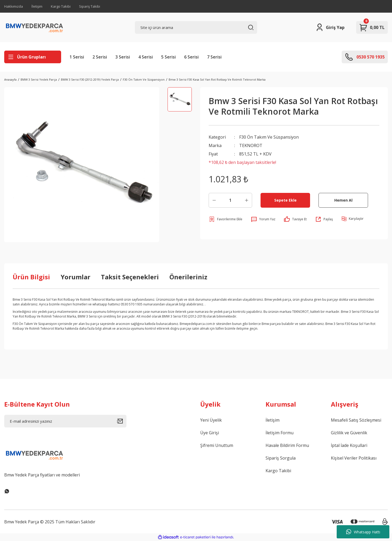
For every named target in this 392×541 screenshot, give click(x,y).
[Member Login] (330, 27)
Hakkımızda (14, 6)
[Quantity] (230, 200)
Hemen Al (343, 200)
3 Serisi (123, 57)
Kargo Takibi (61, 6)
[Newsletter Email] (65, 421)
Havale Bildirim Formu (287, 445)
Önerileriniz (188, 277)
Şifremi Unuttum (217, 445)
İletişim (37, 6)
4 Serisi (146, 57)
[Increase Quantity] (247, 200)
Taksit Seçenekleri (130, 277)
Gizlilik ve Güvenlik (349, 433)
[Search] (196, 27)
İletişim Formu (280, 433)
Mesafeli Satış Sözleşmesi (356, 420)
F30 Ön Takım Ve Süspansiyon (269, 137)
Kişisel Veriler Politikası (354, 458)
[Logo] (35, 27)
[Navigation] (33, 57)
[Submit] (122, 421)
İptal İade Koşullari (349, 445)
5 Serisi (168, 57)
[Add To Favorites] (226, 219)
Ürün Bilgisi (31, 277)
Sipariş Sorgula (281, 458)
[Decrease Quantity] (214, 200)
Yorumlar (75, 277)
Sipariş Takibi (90, 6)
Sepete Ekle (285, 200)
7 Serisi (214, 57)
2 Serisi (100, 57)
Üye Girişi (210, 433)
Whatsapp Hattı (363, 532)
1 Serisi (77, 57)
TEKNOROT (251, 145)
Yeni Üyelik (211, 420)
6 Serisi (191, 57)
